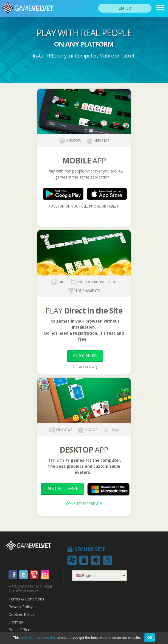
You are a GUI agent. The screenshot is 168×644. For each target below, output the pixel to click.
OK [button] (150, 638)
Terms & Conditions (26, 599)
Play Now (85, 355)
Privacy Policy (21, 607)
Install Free (62, 488)
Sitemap (16, 622)
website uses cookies (38, 638)
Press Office (19, 630)
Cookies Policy (21, 614)
